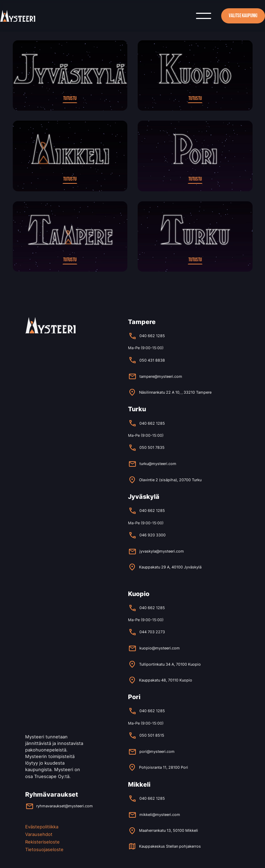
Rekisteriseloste (42, 842)
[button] (204, 16)
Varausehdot (39, 834)
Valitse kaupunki (243, 16)
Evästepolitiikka (42, 827)
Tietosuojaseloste (44, 850)
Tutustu (70, 98)
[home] (18, 16)
